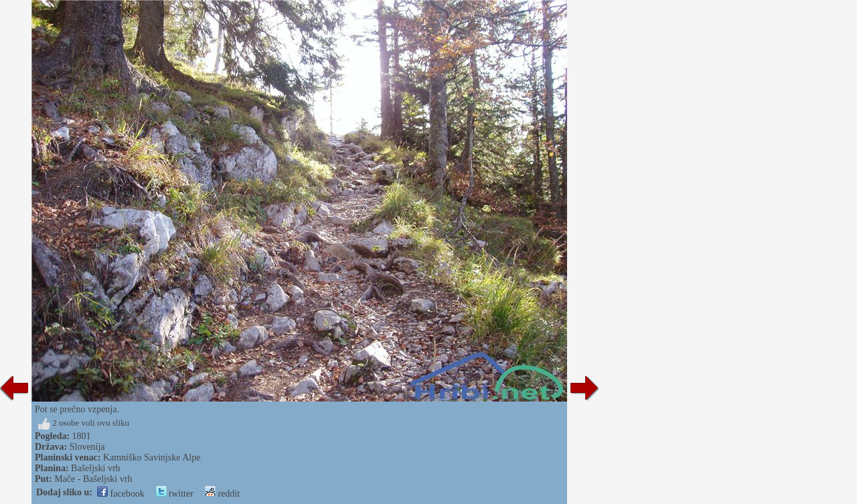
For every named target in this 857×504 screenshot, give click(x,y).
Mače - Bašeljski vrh (93, 479)
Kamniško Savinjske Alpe (152, 457)
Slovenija (87, 447)
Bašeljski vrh (96, 468)
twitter (175, 494)
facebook (121, 494)
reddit (222, 494)
